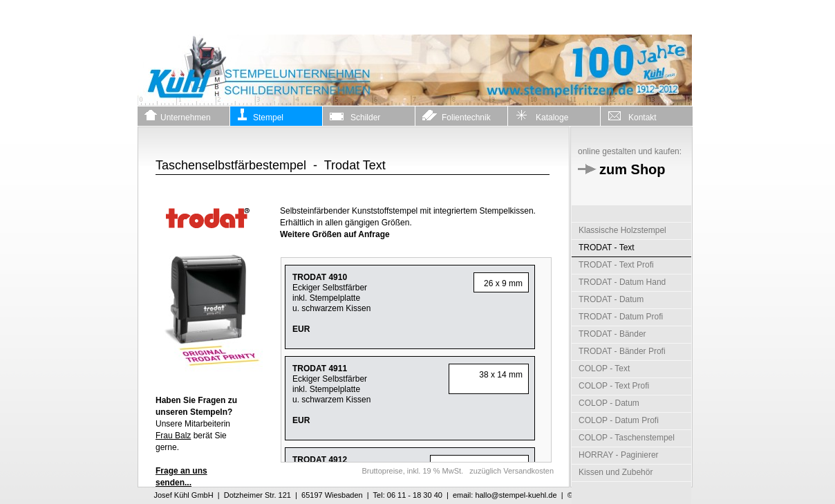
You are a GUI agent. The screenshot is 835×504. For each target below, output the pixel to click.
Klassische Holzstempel (622, 230)
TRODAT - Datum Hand (622, 282)
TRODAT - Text (607, 248)
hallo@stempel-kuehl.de (516, 495)
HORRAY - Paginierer (619, 455)
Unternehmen (178, 115)
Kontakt (632, 115)
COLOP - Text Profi (614, 386)
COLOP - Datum (609, 403)
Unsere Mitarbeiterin (196, 412)
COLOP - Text (604, 368)
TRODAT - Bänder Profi (622, 351)
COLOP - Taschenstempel (627, 438)
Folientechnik (457, 115)
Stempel (260, 115)
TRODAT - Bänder (612, 334)
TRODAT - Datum (611, 299)
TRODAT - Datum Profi (621, 317)
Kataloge (542, 115)
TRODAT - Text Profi (616, 265)
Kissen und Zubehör (616, 472)
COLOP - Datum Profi (619, 420)
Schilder (355, 115)
